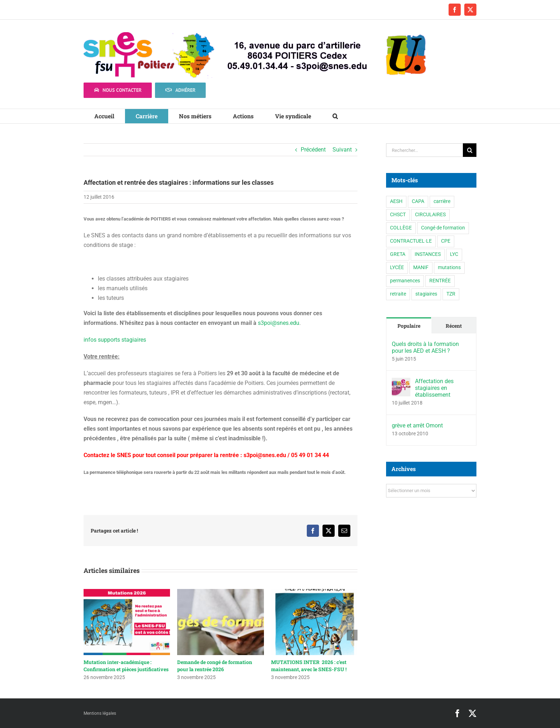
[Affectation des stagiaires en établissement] (401, 383)
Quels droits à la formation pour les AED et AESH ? (425, 347)
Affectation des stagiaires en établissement (434, 388)
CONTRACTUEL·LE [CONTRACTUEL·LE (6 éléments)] (411, 241)
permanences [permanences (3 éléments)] (405, 281)
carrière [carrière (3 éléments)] (442, 201)
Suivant (342, 150)
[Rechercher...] (424, 150)
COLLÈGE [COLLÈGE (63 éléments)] (401, 228)
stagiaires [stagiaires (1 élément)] (426, 294)
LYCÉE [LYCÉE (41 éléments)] (397, 268)
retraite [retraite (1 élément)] (398, 294)
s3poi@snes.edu (279, 323)
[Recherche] (470, 150)
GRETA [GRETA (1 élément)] (398, 254)
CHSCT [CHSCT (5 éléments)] (398, 215)
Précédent (313, 150)
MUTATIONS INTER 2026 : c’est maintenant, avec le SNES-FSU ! (309, 666)
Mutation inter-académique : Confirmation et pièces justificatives (126, 666)
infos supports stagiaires (115, 340)
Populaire (409, 326)
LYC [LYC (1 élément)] (454, 254)
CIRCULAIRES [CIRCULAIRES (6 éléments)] (430, 215)
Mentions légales (100, 713)
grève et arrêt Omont (417, 425)
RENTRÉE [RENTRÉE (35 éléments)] (440, 281)
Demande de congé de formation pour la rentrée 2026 (215, 666)
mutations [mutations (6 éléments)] (449, 268)
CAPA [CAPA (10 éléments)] (418, 201)
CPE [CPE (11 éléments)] (446, 241)
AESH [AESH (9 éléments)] (396, 201)
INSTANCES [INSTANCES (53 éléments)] (428, 254)
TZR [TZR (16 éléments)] (451, 294)
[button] (335, 116)
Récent (454, 326)
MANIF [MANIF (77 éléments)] (421, 268)
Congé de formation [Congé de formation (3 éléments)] (443, 228)
